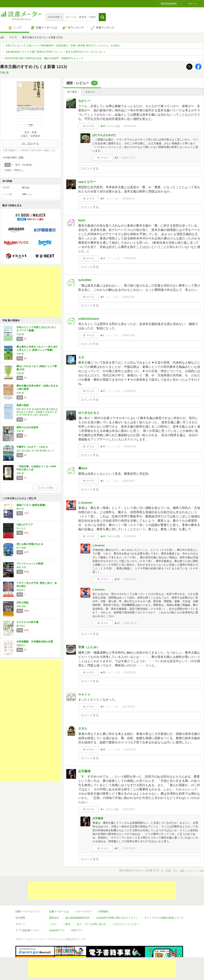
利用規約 (104, 912)
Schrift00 (85, 280)
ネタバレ (90, 92)
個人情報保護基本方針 (78, 918)
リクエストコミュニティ (126, 924)
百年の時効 (23, 603)
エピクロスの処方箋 (27, 622)
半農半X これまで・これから (32, 447)
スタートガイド (84, 912)
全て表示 (72, 92)
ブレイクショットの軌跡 (30, 564)
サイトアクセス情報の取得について (164, 918)
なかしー (84, 101)
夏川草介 (21, 626)
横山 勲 (20, 509)
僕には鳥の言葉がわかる (30, 544)
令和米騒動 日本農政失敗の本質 (35, 642)
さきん (83, 728)
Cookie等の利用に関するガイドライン (117, 918)
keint (82, 220)
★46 (103, 536)
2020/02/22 (128, 199)
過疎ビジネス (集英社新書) (31, 505)
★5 (116, 848)
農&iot (83, 468)
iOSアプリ (77, 930)
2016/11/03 (130, 750)
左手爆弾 (84, 771)
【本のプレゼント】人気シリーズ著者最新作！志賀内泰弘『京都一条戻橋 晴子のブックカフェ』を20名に (63, 46)
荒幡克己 (21, 645)
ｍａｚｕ (84, 694)
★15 (117, 579)
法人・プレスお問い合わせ (91, 924)
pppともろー (87, 182)
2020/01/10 (130, 258)
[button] (102, 17)
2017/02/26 (130, 673)
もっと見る (46, 488)
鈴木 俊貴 (21, 548)
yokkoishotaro (89, 319)
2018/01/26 (130, 447)
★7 (102, 809)
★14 (103, 447)
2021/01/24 (130, 126)
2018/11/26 (128, 335)
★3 (102, 297)
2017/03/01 (130, 536)
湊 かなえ (21, 528)
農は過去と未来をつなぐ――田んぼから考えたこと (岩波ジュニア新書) (37, 348)
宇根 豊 (13, 37)
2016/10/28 (128, 809)
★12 (103, 258)
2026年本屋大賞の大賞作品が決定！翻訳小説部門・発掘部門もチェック (44, 58)
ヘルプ (53, 924)
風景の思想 (23, 405)
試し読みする (30, 144)
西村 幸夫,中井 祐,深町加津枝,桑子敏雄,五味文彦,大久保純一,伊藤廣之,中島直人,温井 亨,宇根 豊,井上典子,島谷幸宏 (37, 412)
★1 (102, 481)
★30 (103, 750)
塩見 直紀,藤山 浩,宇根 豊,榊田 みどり (35, 451)
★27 (103, 391)
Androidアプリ (57, 930)
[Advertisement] (30, 292)
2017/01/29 (128, 707)
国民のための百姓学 (27, 427)
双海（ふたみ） (89, 647)
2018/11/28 (128, 297)
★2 (102, 707)
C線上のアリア (25, 525)
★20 (103, 673)
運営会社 (54, 918)
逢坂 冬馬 (21, 567)
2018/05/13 (130, 391)
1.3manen (85, 502)
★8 (116, 158)
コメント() (113, 126)
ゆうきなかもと (89, 413)
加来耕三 (21, 590)
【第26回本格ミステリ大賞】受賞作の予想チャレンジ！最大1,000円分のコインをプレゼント (55, 52)
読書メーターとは (59, 912)
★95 (103, 126)
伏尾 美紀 (21, 606)
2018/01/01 (128, 481)
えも (81, 357)
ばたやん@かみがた (104, 135)
